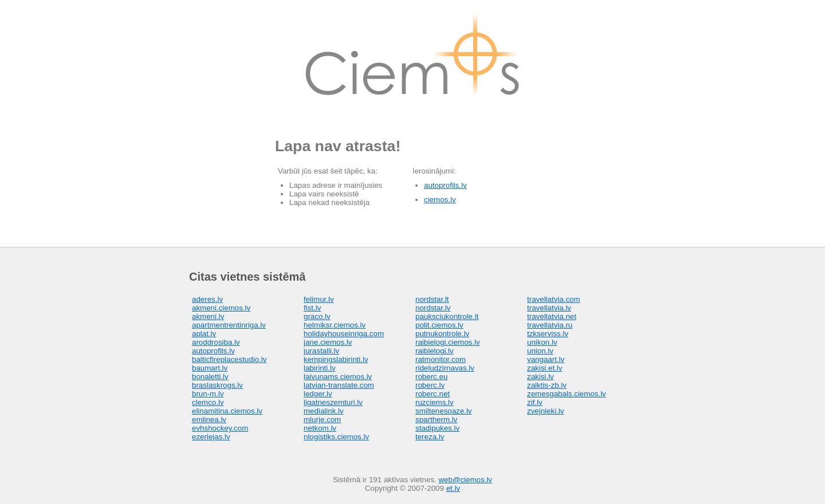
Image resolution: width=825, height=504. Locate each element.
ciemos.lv (440, 200)
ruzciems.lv (435, 402)
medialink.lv (324, 411)
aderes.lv (207, 299)
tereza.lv (430, 437)
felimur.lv (319, 299)
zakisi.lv (541, 377)
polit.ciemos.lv (439, 325)
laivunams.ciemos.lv (338, 377)
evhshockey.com (220, 428)
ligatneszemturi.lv (333, 402)
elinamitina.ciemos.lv (227, 411)
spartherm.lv (436, 420)
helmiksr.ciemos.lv (335, 325)
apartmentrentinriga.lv (229, 325)
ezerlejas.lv (211, 437)
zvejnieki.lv (545, 411)
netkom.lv (320, 428)
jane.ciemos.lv (328, 342)
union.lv (540, 351)
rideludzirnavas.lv (445, 368)
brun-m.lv (208, 394)
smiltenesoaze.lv (444, 411)
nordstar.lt (432, 299)
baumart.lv (210, 368)
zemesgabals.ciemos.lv (567, 394)
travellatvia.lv (549, 308)
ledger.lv (318, 394)
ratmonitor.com (441, 359)
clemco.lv (208, 402)
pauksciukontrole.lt (447, 316)
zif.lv (535, 402)
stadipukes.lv (437, 428)
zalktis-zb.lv (547, 385)
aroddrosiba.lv (216, 342)
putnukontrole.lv (442, 334)
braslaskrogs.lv (217, 385)
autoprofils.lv (445, 185)
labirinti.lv (320, 368)
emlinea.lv (209, 420)
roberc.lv (430, 385)
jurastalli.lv (321, 351)
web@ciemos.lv (465, 480)
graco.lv (317, 316)
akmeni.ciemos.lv (221, 308)
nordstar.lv (433, 308)
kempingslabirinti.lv (336, 359)
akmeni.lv (208, 316)
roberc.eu (431, 377)
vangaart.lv (546, 359)
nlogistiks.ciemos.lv (336, 437)
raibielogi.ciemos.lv (448, 342)
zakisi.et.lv (545, 368)
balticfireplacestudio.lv (229, 359)
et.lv (453, 488)
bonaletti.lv (210, 377)
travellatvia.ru (550, 325)
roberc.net (433, 394)
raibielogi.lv (435, 351)
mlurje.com (322, 420)
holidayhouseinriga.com (344, 334)
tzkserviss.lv (548, 334)
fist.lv (312, 308)
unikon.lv (542, 342)
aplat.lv (204, 334)
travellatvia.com (554, 299)
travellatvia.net (552, 316)
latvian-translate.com (339, 385)
